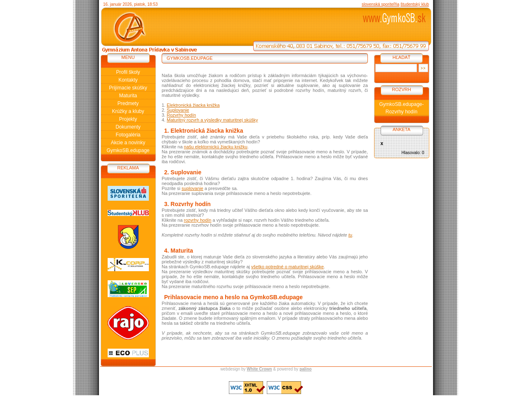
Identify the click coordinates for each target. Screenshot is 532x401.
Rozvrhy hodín (181, 115)
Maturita (128, 96)
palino (305, 369)
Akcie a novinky (128, 143)
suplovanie (192, 188)
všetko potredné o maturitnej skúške (287, 267)
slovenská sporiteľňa (380, 4)
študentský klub (415, 4)
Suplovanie (178, 110)
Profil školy (128, 72)
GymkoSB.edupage (128, 150)
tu (350, 235)
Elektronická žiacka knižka (193, 105)
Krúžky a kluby (128, 111)
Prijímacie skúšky (128, 88)
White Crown (259, 369)
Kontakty (128, 80)
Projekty (128, 119)
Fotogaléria (128, 135)
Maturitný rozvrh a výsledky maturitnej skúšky (212, 120)
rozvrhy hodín (198, 220)
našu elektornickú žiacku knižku (216, 147)
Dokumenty (128, 127)
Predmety (128, 103)
